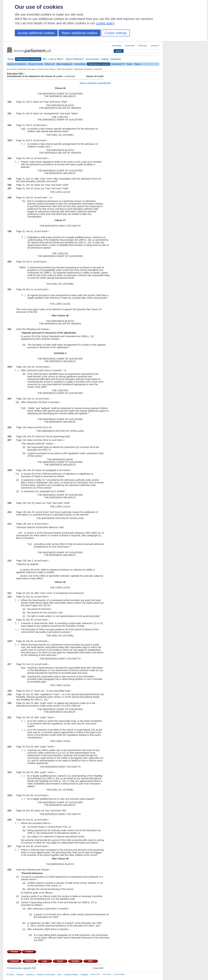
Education (116, 59)
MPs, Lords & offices (53, 59)
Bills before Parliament (84, 69)
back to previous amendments (95, 83)
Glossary (20, 974)
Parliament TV (118, 64)
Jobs (59, 974)
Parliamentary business (28, 59)
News (130, 64)
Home (11, 59)
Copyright (84, 974)
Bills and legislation (65, 69)
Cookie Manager (119, 974)
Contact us (155, 46)
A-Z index (10, 974)
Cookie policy (107, 974)
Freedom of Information (46, 974)
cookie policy (105, 23)
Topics (137, 64)
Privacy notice (95, 974)
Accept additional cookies (36, 33)
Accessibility (117, 46)
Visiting (105, 59)
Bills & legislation (64, 64)
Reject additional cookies (80, 33)
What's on (50, 64)
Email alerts (130, 46)
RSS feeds (143, 46)
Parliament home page (26, 69)
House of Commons (17, 64)
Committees (80, 64)
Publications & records (99, 64)
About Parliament (75, 59)
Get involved (92, 59)
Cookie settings (116, 33)
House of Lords (36, 64)
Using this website (71, 974)
